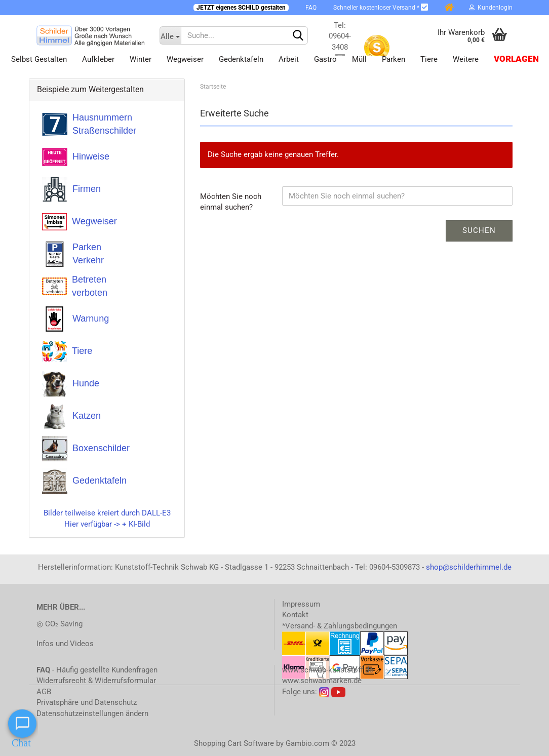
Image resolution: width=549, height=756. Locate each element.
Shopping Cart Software (234, 743)
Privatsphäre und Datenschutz (87, 702)
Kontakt (295, 615)
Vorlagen (516, 59)
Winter (141, 59)
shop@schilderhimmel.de (469, 567)
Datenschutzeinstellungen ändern (92, 713)
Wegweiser (185, 59)
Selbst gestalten (39, 59)
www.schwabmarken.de (322, 681)
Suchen (479, 230)
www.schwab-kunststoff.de (328, 670)
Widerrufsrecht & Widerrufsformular (96, 681)
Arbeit (289, 59)
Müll (359, 59)
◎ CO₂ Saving (60, 624)
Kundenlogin (491, 8)
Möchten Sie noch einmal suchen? (231, 202)
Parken (394, 59)
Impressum (301, 604)
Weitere (466, 59)
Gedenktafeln (241, 59)
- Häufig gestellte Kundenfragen (97, 670)
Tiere (429, 59)
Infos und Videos (65, 644)
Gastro (325, 59)
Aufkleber (98, 59)
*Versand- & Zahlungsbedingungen (340, 626)
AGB (44, 692)
